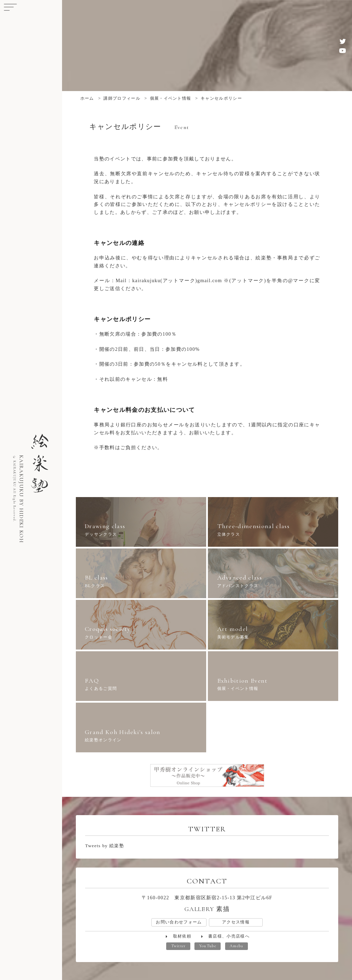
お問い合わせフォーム (179, 922)
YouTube (208, 946)
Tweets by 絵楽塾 (105, 846)
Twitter (178, 946)
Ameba (237, 946)
